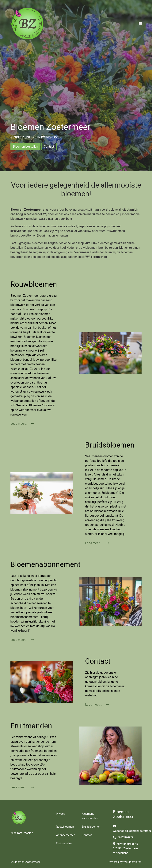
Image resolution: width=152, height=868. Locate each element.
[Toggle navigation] (140, 24)
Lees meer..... (22, 424)
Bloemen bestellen (25, 147)
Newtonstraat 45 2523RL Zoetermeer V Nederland (126, 848)
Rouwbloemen (65, 827)
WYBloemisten (132, 862)
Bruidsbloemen (91, 827)
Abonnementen (66, 835)
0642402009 (123, 837)
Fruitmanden (64, 843)
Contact (49, 147)
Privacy (61, 814)
